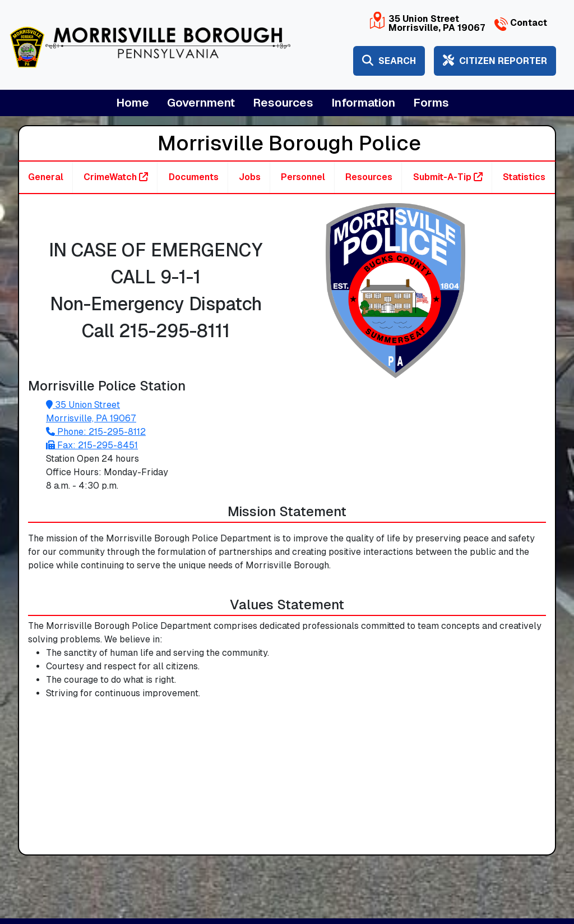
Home (133, 103)
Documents (194, 177)
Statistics (524, 177)
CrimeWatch (116, 177)
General (46, 177)
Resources (283, 103)
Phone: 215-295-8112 (96, 432)
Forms (431, 103)
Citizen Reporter (495, 61)
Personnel (303, 177)
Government (201, 103)
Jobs (250, 177)
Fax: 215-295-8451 (92, 445)
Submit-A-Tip (448, 177)
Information (363, 103)
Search (389, 61)
